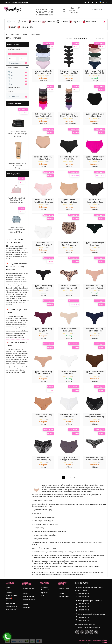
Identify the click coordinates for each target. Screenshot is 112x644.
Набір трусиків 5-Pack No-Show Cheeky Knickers (43, 72)
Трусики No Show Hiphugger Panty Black (95, 201)
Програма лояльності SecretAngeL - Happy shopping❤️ (11, 594)
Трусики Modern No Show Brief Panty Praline (43, 158)
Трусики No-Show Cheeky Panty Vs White (69, 416)
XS (12, 75)
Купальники (89, 22)
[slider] (10, 54)
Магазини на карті (45, 15)
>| (74, 477)
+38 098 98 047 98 (46, 9)
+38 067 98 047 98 (46, 12)
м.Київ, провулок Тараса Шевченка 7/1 (89, 601)
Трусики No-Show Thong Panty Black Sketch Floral (95, 459)
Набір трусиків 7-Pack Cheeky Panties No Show (43, 115)
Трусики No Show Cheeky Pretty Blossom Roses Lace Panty (43, 202)
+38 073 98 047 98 (83, 607)
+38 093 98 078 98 (83, 597)
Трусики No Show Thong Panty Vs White (69, 373)
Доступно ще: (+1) (14, 88)
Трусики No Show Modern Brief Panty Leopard (69, 244)
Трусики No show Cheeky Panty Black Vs (69, 158)
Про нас (7, 2)
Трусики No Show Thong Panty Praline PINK (43, 373)
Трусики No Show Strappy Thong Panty (95, 244)
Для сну (22, 22)
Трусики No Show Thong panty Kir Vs (43, 330)
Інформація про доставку (20, 2)
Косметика (35, 22)
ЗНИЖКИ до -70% (25, 27)
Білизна (12, 22)
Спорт (12, 27)
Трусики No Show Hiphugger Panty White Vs (43, 244)
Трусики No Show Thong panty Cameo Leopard (69, 287)
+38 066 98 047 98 (83, 617)
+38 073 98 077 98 (83, 610)
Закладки (62, 594)
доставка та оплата (17, 337)
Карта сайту (27, 607)
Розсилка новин (64, 596)
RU (107, 2)
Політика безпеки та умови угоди (11, 602)
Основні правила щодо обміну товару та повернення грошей (29, 600)
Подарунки (75, 22)
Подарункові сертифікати (45, 591)
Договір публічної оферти (11, 610)
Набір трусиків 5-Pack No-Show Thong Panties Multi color (95, 73)
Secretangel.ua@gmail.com (86, 624)
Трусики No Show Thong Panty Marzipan (69, 330)
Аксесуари (62, 22)
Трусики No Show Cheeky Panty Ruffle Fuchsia (95, 158)
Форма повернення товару (29, 592)
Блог (42, 595)
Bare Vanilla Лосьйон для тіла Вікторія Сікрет (17, 164)
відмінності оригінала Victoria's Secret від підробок (17, 302)
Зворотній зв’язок (29, 588)
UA (103, 2)
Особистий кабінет (64, 588)
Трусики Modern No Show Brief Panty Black (95, 115)
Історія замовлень (64, 591)
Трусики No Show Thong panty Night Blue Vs (95, 330)
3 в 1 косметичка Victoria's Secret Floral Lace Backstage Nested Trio (17, 134)
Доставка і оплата (11, 606)
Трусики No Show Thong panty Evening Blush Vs (95, 287)
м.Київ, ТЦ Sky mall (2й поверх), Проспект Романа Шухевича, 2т (90, 589)
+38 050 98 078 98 (83, 593)
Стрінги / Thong (15, 97)
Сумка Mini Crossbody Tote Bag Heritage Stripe (17, 199)
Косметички (49, 22)
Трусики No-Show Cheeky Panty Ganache (95, 373)
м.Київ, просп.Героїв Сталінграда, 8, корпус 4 (91, 614)
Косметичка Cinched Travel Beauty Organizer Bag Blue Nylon (17, 230)
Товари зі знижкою (16, 63)
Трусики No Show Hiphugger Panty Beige (69, 201)
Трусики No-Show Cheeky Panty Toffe (43, 416)
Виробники (44, 587)
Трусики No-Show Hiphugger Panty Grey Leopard (43, 460)
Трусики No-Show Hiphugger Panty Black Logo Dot (95, 417)
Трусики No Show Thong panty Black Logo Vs (43, 287)
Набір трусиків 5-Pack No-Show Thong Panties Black (69, 72)
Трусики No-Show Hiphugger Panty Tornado (69, 459)
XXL (12, 72)
